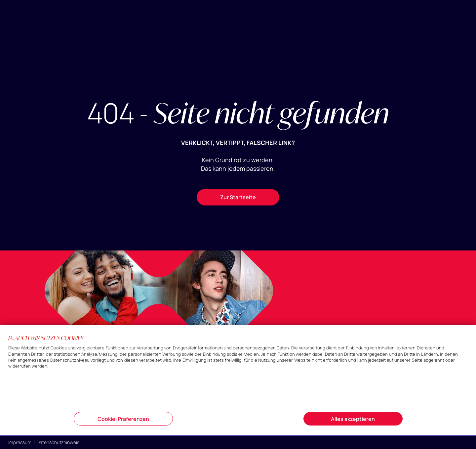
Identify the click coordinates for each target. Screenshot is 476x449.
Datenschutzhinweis (58, 442)
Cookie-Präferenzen (123, 419)
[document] (238, 373)
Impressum (20, 442)
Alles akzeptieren (353, 419)
